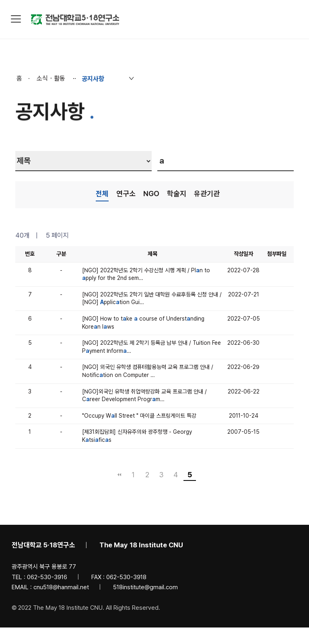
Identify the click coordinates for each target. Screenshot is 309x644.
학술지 (177, 194)
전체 (102, 194)
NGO (151, 194)
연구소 (126, 194)
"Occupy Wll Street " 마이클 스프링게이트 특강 (139, 416)
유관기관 (207, 194)
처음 (119, 475)
